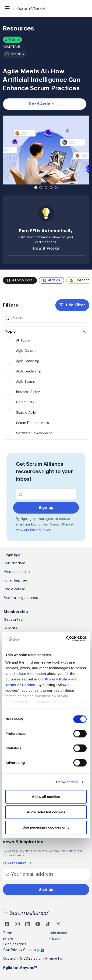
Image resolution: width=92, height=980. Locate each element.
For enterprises (16, 581)
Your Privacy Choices (24, 950)
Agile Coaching (28, 361)
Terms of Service (20, 685)
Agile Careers (26, 351)
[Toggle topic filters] (46, 332)
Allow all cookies (46, 797)
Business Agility (28, 392)
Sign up (46, 890)
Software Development (34, 433)
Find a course (14, 589)
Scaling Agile (26, 413)
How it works (46, 248)
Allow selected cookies (46, 812)
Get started (13, 620)
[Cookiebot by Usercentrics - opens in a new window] (66, 638)
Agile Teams (25, 382)
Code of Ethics (15, 944)
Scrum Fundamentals (32, 423)
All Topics (23, 341)
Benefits (10, 628)
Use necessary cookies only (46, 828)
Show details (67, 782)
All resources (20, 280)
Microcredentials (17, 572)
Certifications (15, 563)
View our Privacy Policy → (35, 530)
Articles (51, 280)
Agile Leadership (29, 372)
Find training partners (21, 598)
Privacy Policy (58, 679)
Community (25, 402)
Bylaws (8, 939)
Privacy (54, 939)
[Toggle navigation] (7, 8)
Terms (8, 933)
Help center (58, 933)
